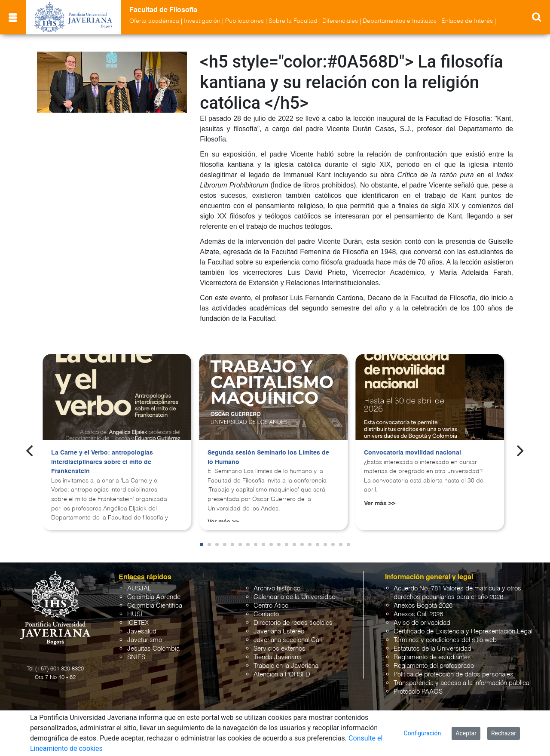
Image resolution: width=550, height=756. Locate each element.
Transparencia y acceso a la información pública (461, 683)
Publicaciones (244, 21)
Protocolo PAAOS (418, 692)
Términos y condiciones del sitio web (445, 640)
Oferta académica (154, 21)
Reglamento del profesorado (434, 666)
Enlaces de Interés (467, 21)
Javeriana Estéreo (279, 632)
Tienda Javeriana (278, 657)
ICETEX (138, 623)
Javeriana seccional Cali (288, 640)
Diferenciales (340, 21)
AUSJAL (139, 589)
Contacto (266, 614)
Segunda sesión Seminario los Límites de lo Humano (268, 458)
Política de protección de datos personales (454, 675)
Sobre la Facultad (293, 21)
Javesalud (142, 632)
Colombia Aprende (154, 597)
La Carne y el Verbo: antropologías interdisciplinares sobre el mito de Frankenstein (102, 462)
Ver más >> (380, 504)
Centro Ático (271, 606)
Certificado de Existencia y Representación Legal (463, 632)
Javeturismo (145, 640)
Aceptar (466, 733)
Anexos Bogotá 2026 (423, 606)
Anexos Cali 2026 (418, 614)
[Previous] (31, 451)
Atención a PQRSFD (282, 675)
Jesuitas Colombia (153, 649)
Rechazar (504, 733)
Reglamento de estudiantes (432, 657)
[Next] (519, 451)
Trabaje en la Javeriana (286, 666)
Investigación (202, 21)
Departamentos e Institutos (400, 21)
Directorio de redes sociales (293, 623)
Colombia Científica (155, 606)
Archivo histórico (277, 589)
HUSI (135, 614)
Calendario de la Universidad (295, 597)
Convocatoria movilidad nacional (412, 453)
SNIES (136, 657)
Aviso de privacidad (422, 623)
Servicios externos (280, 649)
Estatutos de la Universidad (432, 649)
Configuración (423, 733)
